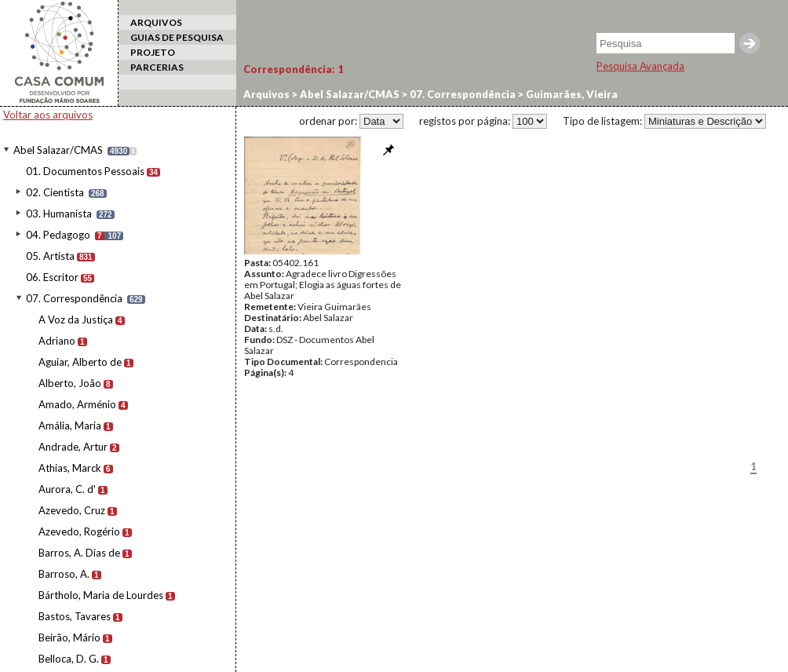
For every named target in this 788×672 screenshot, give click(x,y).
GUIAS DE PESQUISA (177, 37)
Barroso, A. (64, 574)
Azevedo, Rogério (79, 531)
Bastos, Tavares (75, 616)
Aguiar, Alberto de (80, 362)
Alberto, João (70, 383)
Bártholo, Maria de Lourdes (101, 595)
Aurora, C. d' (67, 489)
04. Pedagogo (58, 235)
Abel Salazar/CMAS (58, 150)
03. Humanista (59, 214)
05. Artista (50, 256)
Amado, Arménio (77, 404)
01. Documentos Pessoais (85, 171)
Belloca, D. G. (69, 659)
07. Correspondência (74, 298)
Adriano (57, 341)
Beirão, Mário (69, 637)
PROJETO (153, 52)
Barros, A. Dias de (79, 553)
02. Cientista (55, 192)
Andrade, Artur (73, 447)
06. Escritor (52, 277)
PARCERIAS (157, 67)
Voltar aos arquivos (48, 115)
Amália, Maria (70, 425)
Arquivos (266, 94)
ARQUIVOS (156, 22)
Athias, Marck (70, 468)
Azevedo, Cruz (72, 510)
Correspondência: (294, 69)
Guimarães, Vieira (571, 94)
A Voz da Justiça (76, 320)
